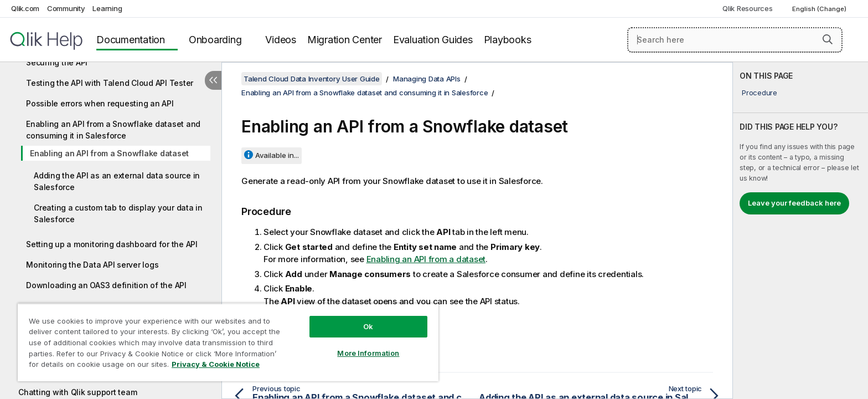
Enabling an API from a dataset (426, 259)
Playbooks (508, 40)
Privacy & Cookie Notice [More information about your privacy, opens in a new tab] (216, 364)
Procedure (759, 93)
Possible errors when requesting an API (100, 103)
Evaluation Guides (433, 40)
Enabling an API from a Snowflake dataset (109, 153)
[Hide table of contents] (213, 80)
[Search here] (735, 40)
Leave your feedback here (794, 203)
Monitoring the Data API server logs (92, 265)
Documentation (131, 40)
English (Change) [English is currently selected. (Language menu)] (820, 9)
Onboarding (215, 40)
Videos (281, 40)
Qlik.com (25, 8)
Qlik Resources (748, 8)
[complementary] (800, 231)
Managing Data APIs (427, 79)
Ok (368, 326)
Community (66, 8)
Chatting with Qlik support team (77, 392)
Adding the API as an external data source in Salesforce (117, 181)
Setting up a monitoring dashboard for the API (112, 244)
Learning (107, 8)
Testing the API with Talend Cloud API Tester (110, 83)
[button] (828, 39)
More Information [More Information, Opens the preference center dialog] (368, 353)
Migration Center (345, 40)
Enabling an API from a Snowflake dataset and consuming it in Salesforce (113, 130)
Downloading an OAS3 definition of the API (106, 285)
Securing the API (57, 62)
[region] (228, 342)
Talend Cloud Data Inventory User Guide (312, 79)
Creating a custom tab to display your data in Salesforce (118, 213)
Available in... (277, 155)
